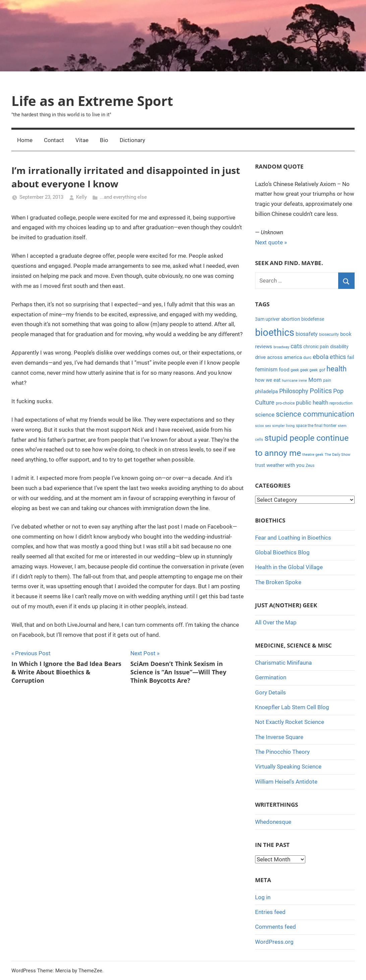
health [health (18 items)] (337, 369)
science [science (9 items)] (265, 415)
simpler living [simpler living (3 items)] (283, 426)
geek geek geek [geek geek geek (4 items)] (304, 370)
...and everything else (123, 197)
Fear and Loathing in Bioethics (293, 538)
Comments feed (276, 927)
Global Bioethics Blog (282, 552)
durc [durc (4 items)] (307, 358)
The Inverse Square (279, 737)
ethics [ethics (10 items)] (338, 357)
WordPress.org (274, 942)
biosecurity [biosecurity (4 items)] (329, 334)
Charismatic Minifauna (283, 663)
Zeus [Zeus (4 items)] (310, 466)
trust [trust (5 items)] (260, 465)
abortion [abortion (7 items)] (291, 319)
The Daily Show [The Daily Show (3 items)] (338, 455)
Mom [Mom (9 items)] (315, 380)
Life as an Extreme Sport (92, 101)
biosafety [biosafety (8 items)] (307, 334)
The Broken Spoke (278, 582)
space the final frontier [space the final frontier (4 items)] (316, 426)
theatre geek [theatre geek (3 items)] (313, 455)
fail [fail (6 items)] (351, 357)
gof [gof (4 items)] (322, 370)
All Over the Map (276, 622)
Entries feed (270, 912)
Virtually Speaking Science (288, 767)
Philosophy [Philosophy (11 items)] (294, 391)
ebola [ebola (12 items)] (321, 357)
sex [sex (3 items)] (268, 426)
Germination (271, 677)
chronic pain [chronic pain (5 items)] (316, 347)
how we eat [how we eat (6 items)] (268, 380)
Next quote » (271, 242)
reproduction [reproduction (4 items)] (341, 403)
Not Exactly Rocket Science (290, 722)
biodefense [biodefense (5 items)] (313, 319)
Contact (54, 140)
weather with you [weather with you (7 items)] (285, 465)
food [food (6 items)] (284, 370)
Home (25, 140)
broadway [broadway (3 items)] (281, 347)
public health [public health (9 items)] (312, 403)
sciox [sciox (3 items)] (259, 426)
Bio (104, 140)
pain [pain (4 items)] (327, 380)
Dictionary (132, 140)
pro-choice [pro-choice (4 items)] (285, 403)
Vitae (82, 140)
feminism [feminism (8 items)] (266, 370)
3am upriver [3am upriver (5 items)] (267, 319)
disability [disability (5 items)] (339, 347)
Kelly (81, 197)
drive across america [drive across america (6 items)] (279, 357)
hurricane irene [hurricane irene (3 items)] (294, 381)
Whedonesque (273, 822)
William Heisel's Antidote (286, 782)
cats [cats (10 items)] (296, 346)
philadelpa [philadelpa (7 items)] (266, 391)
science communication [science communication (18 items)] (315, 414)
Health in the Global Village (289, 567)
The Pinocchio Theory (282, 752)
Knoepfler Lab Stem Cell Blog (292, 707)
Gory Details (270, 692)
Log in (263, 897)
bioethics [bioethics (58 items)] (275, 332)
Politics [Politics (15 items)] (321, 391)
